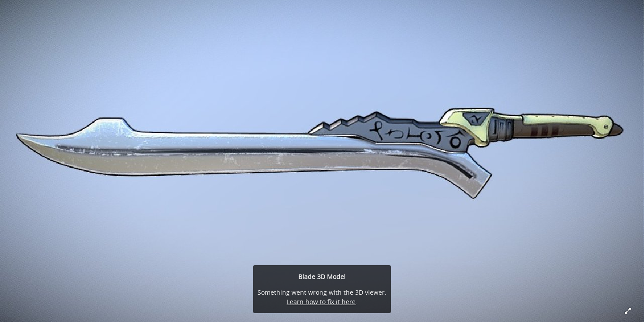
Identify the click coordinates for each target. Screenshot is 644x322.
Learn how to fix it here (321, 302)
